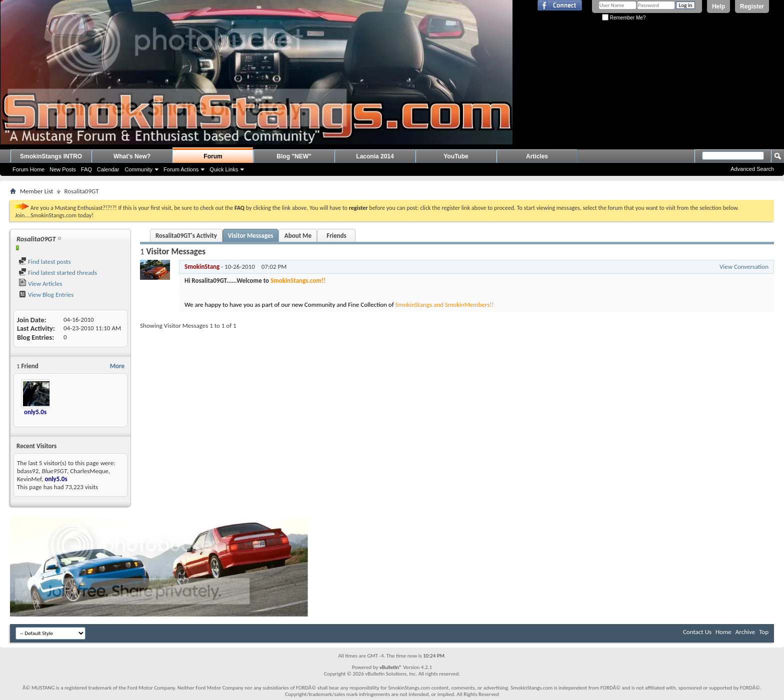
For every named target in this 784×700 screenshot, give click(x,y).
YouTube (456, 156)
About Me (298, 236)
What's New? (132, 156)
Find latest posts (45, 262)
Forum (213, 156)
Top (764, 632)
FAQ (86, 169)
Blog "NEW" (294, 156)
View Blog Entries (46, 295)
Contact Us (697, 632)
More (117, 366)
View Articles (40, 284)
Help (718, 6)
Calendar (108, 169)
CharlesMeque (89, 471)
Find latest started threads (58, 273)
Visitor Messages (251, 236)
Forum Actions (181, 169)
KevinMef (29, 479)
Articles (537, 156)
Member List (36, 191)
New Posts (63, 169)
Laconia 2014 (375, 156)
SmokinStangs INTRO (51, 156)
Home (723, 632)
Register (752, 6)
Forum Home (28, 169)
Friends (336, 236)
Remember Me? (624, 18)
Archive (745, 632)
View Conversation (744, 267)
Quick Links (224, 169)
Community (138, 169)
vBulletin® (391, 667)
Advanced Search (752, 169)
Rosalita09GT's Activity (186, 236)
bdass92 (28, 471)
